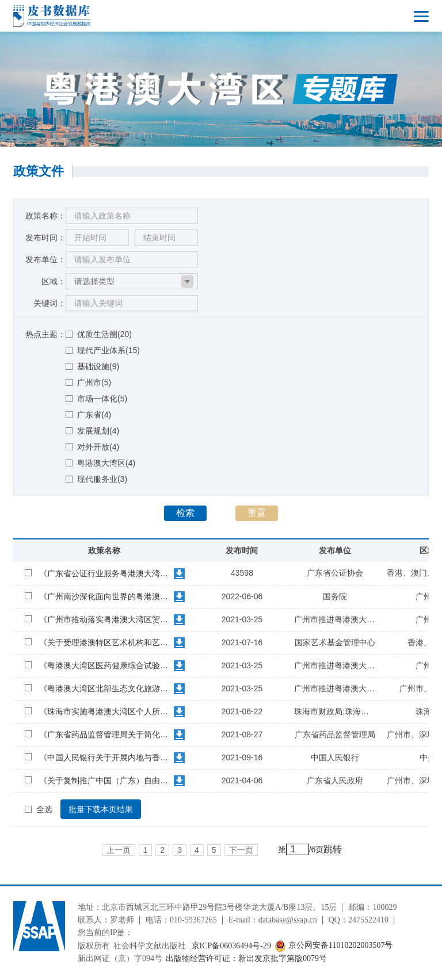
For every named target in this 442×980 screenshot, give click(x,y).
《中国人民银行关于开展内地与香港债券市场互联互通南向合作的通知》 (105, 757)
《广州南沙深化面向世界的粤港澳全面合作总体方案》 (105, 596)
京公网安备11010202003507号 (334, 946)
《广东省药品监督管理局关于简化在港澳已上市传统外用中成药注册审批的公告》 (105, 734)
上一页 (119, 850)
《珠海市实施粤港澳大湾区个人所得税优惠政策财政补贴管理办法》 (105, 711)
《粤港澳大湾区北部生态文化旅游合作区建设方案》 (105, 688)
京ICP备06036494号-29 (231, 946)
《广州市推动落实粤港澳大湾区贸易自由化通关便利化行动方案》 (105, 619)
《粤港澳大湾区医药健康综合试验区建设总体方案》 (105, 665)
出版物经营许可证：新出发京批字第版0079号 (246, 958)
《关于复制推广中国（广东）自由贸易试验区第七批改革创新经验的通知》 (105, 780)
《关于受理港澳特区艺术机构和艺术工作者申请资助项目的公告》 (105, 642)
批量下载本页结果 (101, 809)
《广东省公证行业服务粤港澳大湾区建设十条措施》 (105, 573)
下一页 (241, 850)
